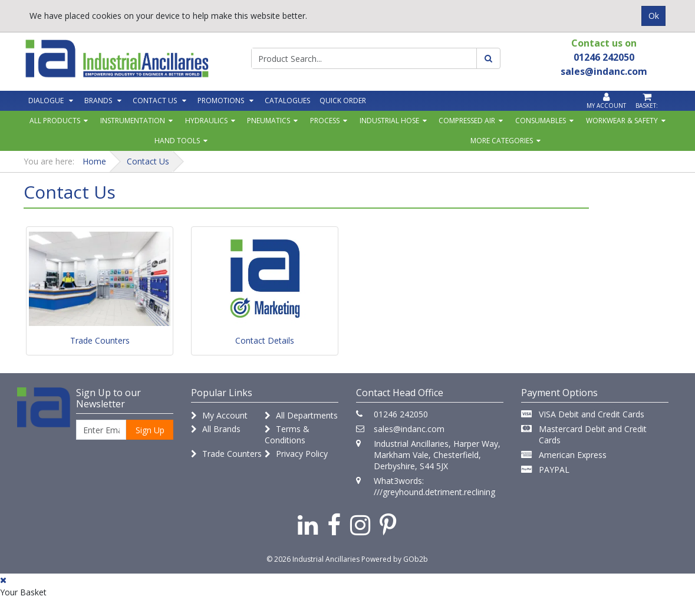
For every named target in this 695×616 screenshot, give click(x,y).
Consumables (541, 121)
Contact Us (155, 101)
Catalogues (287, 101)
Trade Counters (100, 340)
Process (325, 121)
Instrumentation (133, 121)
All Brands (216, 429)
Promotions (221, 101)
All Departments (301, 415)
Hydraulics (206, 121)
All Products (55, 121)
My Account (219, 415)
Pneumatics (269, 121)
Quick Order (343, 101)
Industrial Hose (389, 121)
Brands (98, 101)
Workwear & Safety (622, 121)
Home (94, 161)
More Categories (502, 141)
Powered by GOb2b (395, 559)
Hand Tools (177, 141)
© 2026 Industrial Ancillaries (313, 559)
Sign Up (150, 430)
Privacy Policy (296, 454)
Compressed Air (467, 121)
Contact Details (265, 340)
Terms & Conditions (287, 434)
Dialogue (46, 101)
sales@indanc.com (409, 429)
